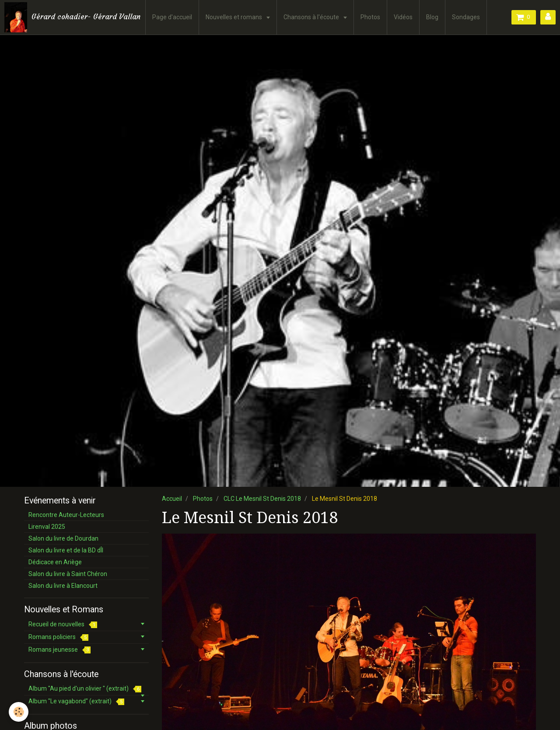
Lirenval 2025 (47, 527)
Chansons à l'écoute (312, 17)
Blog (432, 17)
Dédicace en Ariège (55, 562)
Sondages (466, 17)
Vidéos (403, 17)
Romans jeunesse (59, 650)
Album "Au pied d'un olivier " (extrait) (85, 689)
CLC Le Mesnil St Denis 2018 (262, 499)
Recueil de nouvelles (63, 624)
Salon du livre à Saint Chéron (68, 574)
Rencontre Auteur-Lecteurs (66, 515)
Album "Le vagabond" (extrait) (76, 701)
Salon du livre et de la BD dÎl (66, 550)
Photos (370, 17)
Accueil (172, 499)
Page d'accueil (172, 17)
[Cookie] (19, 712)
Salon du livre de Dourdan (63, 538)
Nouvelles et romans (234, 17)
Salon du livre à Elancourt (63, 586)
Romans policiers (58, 637)
